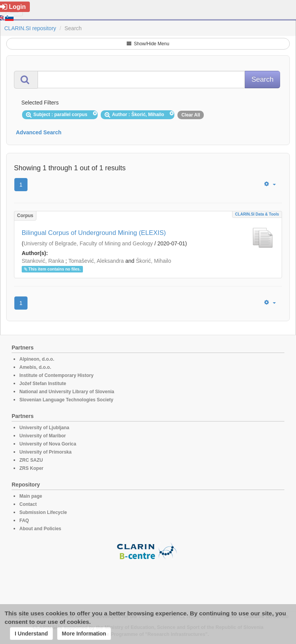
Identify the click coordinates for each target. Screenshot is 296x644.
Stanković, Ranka (43, 261)
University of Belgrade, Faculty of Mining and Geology (88, 243)
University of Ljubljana (44, 428)
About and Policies (40, 529)
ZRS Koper (31, 468)
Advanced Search (39, 132)
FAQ (24, 521)
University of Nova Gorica (48, 444)
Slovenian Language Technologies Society (66, 400)
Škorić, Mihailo (154, 261)
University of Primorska (46, 452)
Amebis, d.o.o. (35, 367)
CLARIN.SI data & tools (257, 214)
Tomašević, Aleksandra (96, 261)
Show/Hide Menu (148, 44)
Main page (31, 496)
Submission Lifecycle (43, 512)
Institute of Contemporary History (56, 375)
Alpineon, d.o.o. (37, 359)
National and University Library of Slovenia (67, 392)
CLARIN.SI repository (30, 28)
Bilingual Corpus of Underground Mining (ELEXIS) (94, 233)
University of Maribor (43, 436)
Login (13, 7)
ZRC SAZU (31, 460)
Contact (28, 504)
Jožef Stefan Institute (43, 384)
